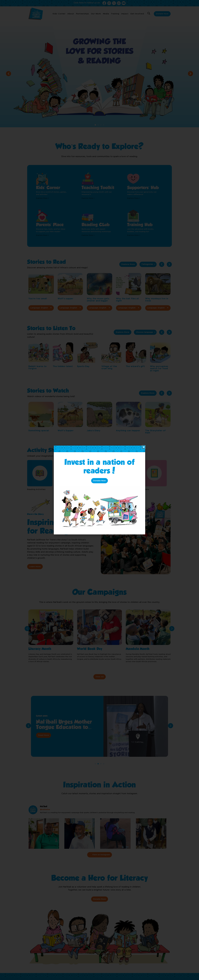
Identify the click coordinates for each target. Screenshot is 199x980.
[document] (99, 490)
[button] (144, 447)
